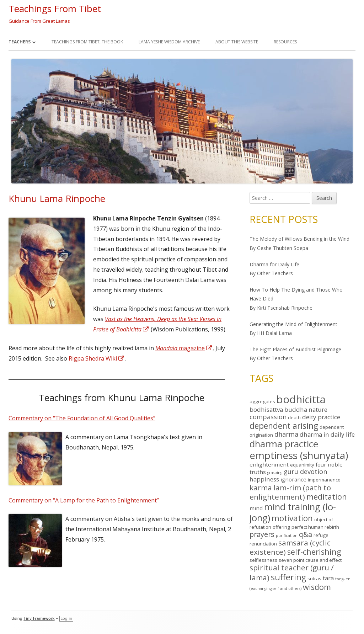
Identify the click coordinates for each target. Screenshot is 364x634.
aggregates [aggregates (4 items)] (262, 401)
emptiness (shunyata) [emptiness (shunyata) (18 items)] (299, 455)
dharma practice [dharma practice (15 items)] (284, 444)
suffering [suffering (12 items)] (288, 577)
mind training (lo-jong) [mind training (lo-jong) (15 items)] (293, 512)
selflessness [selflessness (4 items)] (263, 560)
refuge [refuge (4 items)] (321, 535)
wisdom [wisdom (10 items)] (317, 587)
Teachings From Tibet (55, 9)
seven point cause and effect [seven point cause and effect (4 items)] (310, 560)
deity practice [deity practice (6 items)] (321, 417)
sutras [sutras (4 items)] (314, 579)
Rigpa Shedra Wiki (97, 358)
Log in (66, 619)
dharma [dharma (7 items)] (286, 434)
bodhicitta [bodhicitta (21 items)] (301, 399)
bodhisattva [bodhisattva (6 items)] (266, 409)
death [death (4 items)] (294, 417)
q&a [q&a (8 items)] (306, 534)
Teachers (20, 42)
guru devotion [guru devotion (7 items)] (305, 471)
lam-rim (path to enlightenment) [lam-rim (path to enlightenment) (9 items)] (290, 492)
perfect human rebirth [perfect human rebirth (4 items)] (315, 527)
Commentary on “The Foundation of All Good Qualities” (82, 418)
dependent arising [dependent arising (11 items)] (284, 426)
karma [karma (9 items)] (261, 488)
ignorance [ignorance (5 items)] (293, 479)
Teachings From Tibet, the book (87, 42)
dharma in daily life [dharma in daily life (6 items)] (327, 434)
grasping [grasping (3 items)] (275, 473)
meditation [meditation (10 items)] (327, 497)
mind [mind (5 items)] (256, 508)
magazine (184, 348)
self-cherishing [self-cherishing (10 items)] (314, 552)
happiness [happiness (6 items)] (264, 479)
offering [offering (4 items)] (281, 527)
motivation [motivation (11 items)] (292, 518)
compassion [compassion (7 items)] (268, 417)
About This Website (237, 42)
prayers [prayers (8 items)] (262, 534)
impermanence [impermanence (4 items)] (324, 480)
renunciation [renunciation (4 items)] (263, 544)
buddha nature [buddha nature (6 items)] (306, 409)
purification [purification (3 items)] (287, 536)
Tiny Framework (39, 619)
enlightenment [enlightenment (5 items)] (269, 464)
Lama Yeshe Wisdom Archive (169, 42)
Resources (285, 42)
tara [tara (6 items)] (328, 578)
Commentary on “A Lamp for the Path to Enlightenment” (84, 500)
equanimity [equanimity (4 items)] (302, 465)
